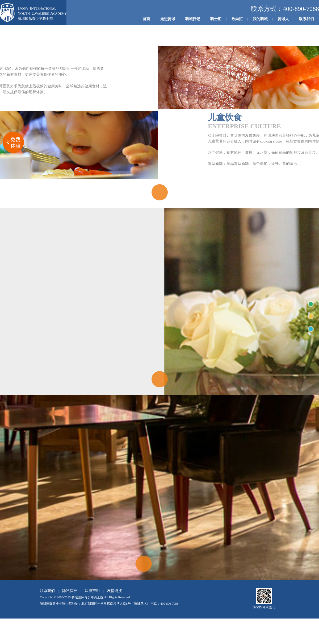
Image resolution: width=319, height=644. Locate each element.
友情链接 (115, 591)
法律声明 (92, 591)
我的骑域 (260, 19)
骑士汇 (216, 19)
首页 (146, 19)
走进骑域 (168, 19)
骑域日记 (193, 19)
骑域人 (283, 19)
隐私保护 (70, 591)
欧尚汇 (237, 19)
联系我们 (307, 19)
